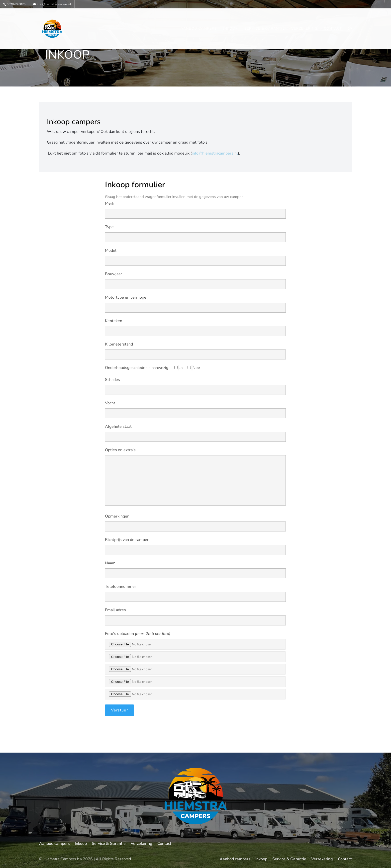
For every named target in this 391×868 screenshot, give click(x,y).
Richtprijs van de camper (127, 540)
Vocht (110, 403)
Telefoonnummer (121, 587)
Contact (333, 29)
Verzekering (304, 29)
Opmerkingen (117, 516)
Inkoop (231, 29)
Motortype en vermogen (127, 297)
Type (109, 227)
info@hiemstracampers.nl (215, 153)
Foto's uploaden (138, 634)
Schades (112, 380)
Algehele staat (118, 427)
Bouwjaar (113, 274)
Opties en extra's (120, 450)
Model (111, 251)
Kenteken (114, 321)
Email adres (115, 610)
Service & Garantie (265, 29)
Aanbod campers (199, 29)
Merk (110, 203)
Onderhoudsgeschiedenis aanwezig (137, 368)
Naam (110, 563)
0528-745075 (16, 4)
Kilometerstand (119, 344)
